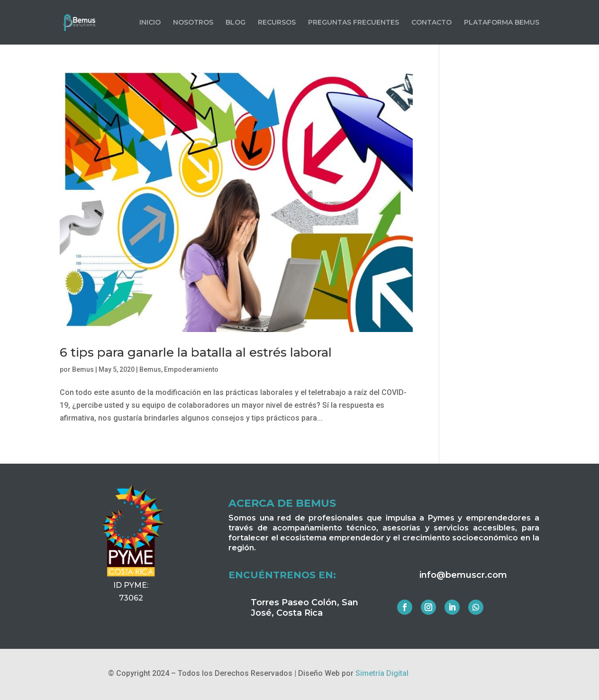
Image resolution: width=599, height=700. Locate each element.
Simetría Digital (382, 673)
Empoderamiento (191, 369)
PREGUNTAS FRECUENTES (354, 23)
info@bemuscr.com (463, 575)
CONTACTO (431, 23)
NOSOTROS (193, 23)
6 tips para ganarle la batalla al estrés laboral (196, 352)
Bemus (83, 369)
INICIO (150, 23)
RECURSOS (277, 23)
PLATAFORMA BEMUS (502, 23)
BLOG (236, 23)
